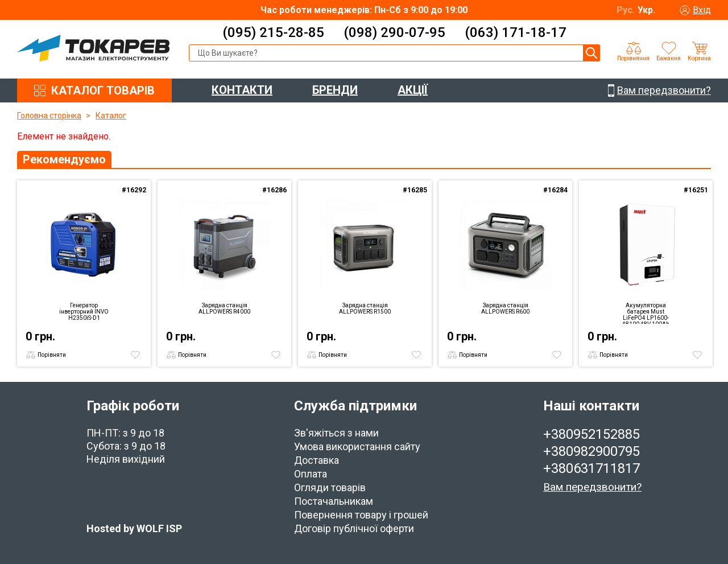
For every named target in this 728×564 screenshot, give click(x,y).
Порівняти (52, 355)
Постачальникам (334, 501)
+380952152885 (591, 434)
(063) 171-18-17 (516, 32)
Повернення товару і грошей (361, 515)
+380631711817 (591, 468)
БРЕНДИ (335, 90)
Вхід (702, 10)
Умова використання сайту (357, 446)
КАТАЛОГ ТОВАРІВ (103, 90)
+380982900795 (591, 451)
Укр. (646, 10)
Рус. (626, 10)
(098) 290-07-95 (394, 32)
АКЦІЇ (413, 90)
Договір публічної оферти (354, 528)
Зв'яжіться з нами (336, 433)
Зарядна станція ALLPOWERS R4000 (224, 308)
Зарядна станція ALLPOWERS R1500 (365, 308)
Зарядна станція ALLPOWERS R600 (505, 308)
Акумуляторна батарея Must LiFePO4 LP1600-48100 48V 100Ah (646, 313)
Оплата (311, 474)
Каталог (111, 116)
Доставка (317, 460)
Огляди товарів (330, 487)
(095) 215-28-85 (273, 32)
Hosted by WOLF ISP (134, 528)
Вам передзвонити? (592, 487)
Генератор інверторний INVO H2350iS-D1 (84, 312)
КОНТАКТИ (242, 90)
